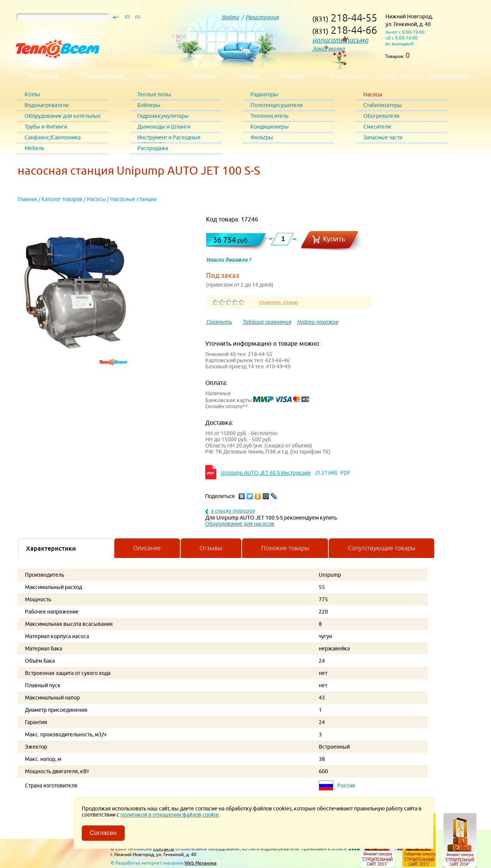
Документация (448, 76)
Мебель (34, 148)
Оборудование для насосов (240, 524)
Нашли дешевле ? (228, 260)
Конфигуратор (348, 76)
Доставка (202, 76)
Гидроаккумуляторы (163, 116)
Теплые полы (154, 94)
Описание (147, 548)
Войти (230, 17)
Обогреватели (381, 116)
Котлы (32, 94)
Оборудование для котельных (63, 116)
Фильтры (262, 137)
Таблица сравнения (267, 322)
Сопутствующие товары (382, 548)
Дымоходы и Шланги (164, 127)
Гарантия (294, 76)
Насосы (373, 94)
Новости (412, 76)
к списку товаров (233, 511)
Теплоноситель (269, 116)
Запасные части (383, 137)
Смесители (377, 127)
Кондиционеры (270, 127)
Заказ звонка (329, 49)
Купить (334, 239)
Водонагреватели (47, 105)
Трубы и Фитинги (46, 127)
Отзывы (211, 548)
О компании (43, 76)
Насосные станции (133, 199)
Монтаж (249, 76)
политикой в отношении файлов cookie (170, 815)
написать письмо (340, 40)
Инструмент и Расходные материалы (169, 139)
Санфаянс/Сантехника (53, 137)
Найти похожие (317, 322)
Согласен (103, 833)
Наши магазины (103, 76)
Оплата (157, 76)
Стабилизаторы (383, 105)
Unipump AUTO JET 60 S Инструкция (266, 473)
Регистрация (262, 17)
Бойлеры (149, 105)
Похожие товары (285, 548)
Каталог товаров (62, 199)
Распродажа (153, 148)
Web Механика (200, 863)
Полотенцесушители (277, 105)
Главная (27, 199)
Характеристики (51, 548)
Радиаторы (264, 94)
